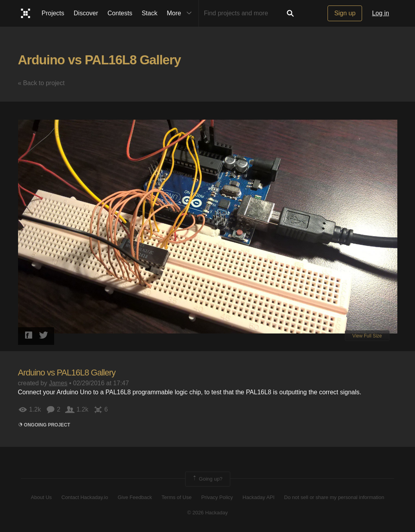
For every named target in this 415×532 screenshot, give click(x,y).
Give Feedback (135, 497)
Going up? (207, 479)
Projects (53, 13)
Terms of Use (177, 497)
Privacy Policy (217, 497)
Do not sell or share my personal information (334, 497)
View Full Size (367, 336)
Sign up (345, 13)
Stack (149, 13)
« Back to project (41, 83)
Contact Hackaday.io (85, 497)
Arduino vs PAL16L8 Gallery (99, 60)
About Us (41, 497)
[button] (390, 115)
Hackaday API (258, 497)
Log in (380, 13)
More (181, 13)
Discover (86, 13)
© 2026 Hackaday (207, 513)
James (58, 383)
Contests (120, 13)
